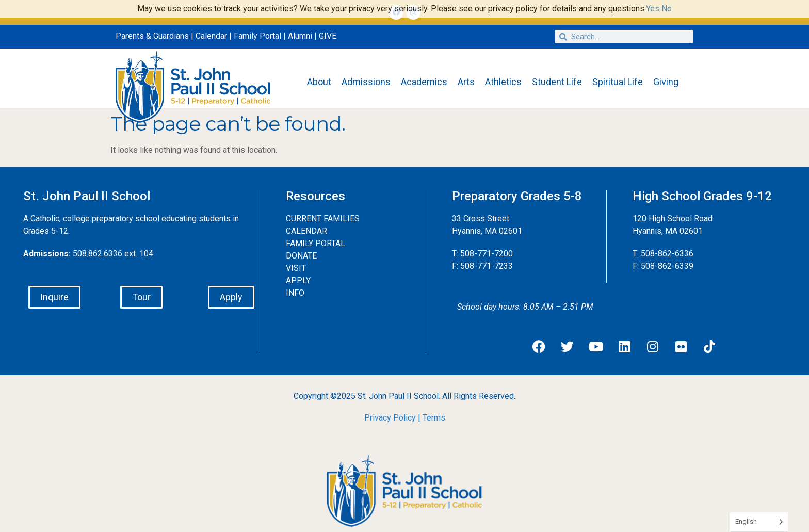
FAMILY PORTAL (315, 243)
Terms (434, 418)
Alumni (300, 36)
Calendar (211, 36)
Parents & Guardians (152, 36)
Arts (466, 82)
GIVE (328, 36)
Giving (666, 82)
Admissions (366, 82)
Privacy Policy (390, 418)
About (319, 82)
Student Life (557, 82)
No (667, 9)
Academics (424, 82)
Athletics (503, 82)
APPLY (298, 280)
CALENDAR (306, 231)
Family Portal (257, 36)
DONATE (301, 256)
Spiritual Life (618, 82)
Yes (653, 9)
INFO (295, 293)
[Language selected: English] (759, 522)
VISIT (296, 268)
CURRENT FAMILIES (323, 219)
